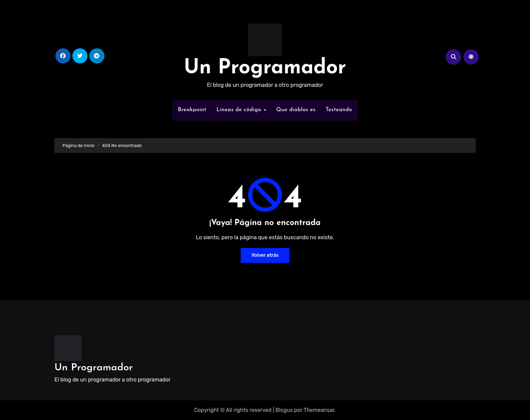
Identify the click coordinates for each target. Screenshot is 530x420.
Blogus (284, 410)
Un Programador (265, 68)
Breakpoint (192, 110)
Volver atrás (265, 255)
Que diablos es (296, 110)
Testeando (339, 110)
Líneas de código (240, 110)
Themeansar (319, 410)
